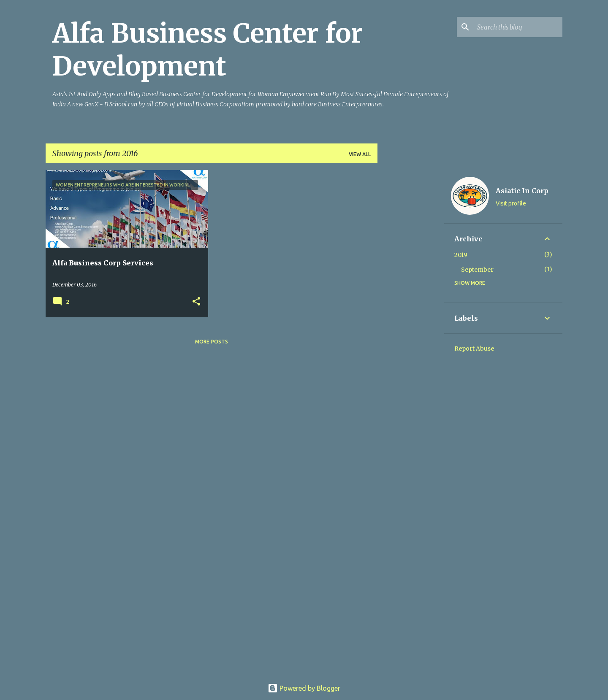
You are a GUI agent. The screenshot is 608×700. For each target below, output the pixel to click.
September (477, 270)
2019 (461, 255)
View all (360, 154)
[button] (196, 302)
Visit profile (511, 203)
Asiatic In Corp (522, 191)
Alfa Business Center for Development (208, 50)
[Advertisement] (411, 297)
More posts (212, 342)
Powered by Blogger (304, 688)
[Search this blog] (518, 27)
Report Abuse (474, 349)
